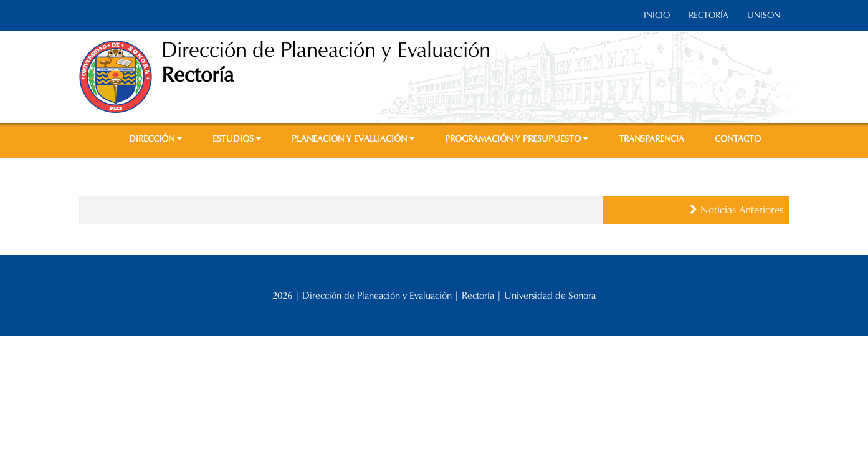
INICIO (657, 15)
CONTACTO (738, 139)
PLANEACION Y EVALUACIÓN (353, 139)
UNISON (764, 15)
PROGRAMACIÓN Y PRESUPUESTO (517, 139)
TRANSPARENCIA (651, 139)
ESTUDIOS (237, 139)
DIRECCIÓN (155, 139)
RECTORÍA (708, 15)
